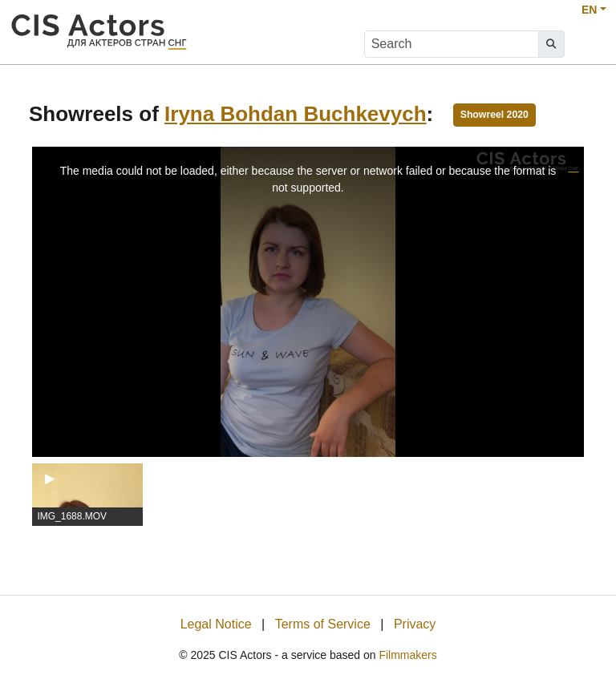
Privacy (415, 624)
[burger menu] (589, 44)
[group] (87, 495)
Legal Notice (216, 624)
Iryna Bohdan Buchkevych (296, 114)
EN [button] (589, 10)
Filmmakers (407, 655)
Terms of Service (323, 624)
